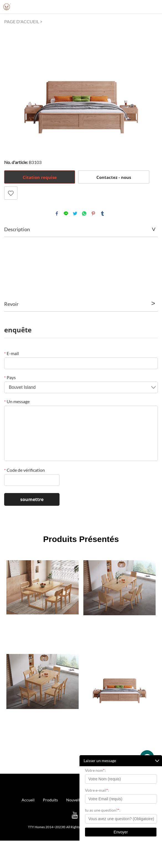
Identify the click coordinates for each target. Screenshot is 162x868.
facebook (57, 213)
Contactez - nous (114, 177)
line (66, 213)
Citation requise (40, 177)
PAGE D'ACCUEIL (22, 21)
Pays (10, 377)
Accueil (28, 800)
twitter (75, 213)
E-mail (11, 353)
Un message (17, 401)
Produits (50, 800)
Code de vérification (25, 470)
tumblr (102, 213)
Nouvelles (75, 800)
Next (151, 88)
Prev (11, 88)
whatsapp (84, 213)
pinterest (93, 213)
